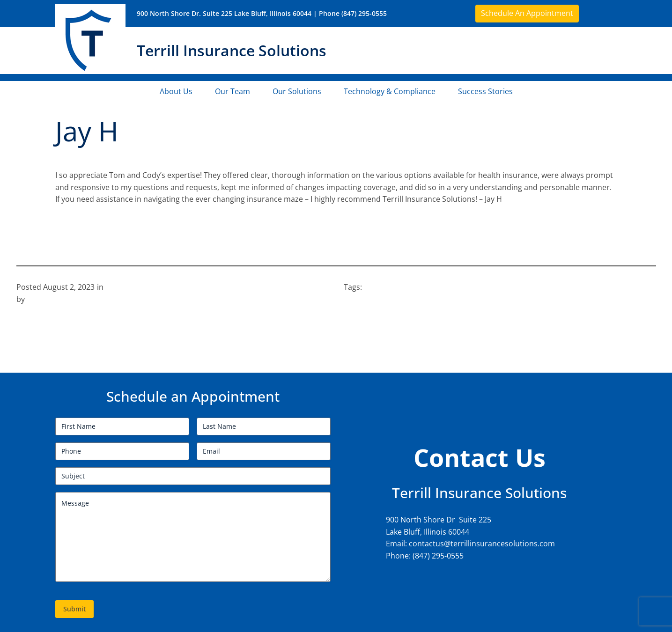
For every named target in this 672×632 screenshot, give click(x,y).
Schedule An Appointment (527, 13)
